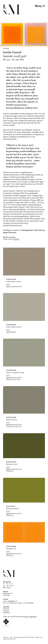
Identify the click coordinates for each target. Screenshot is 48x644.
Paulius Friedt (12, 639)
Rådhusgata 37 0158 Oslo (8, 593)
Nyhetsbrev (7, 613)
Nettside (16, 239)
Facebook (6, 609)
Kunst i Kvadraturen (30, 617)
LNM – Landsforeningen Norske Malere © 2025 (22, 637)
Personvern (6, 637)
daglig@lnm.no (12, 601)
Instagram (6, 611)
